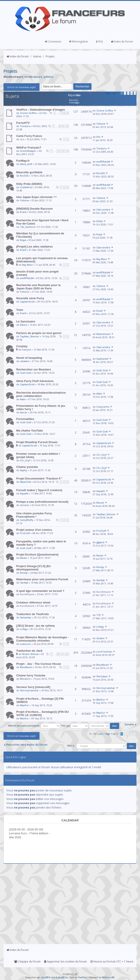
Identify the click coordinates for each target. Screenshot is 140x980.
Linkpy (24, 629)
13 (63, 151)
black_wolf (26, 164)
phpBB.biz (63, 977)
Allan (23, 399)
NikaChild (25, 482)
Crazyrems (103, 407)
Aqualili (24, 493)
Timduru (25, 126)
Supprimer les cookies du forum (66, 961)
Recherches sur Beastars (34, 369)
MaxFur (24, 705)
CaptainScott (27, 302)
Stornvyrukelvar (29, 690)
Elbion (24, 325)
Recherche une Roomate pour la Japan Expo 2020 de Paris (38, 287)
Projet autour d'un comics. (34, 530)
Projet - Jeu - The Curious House (39, 664)
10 (67, 126)
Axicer (24, 412)
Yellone (101, 124)
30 (58, 654)
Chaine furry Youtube (31, 675)
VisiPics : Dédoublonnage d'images (41, 110)
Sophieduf (102, 359)
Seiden (100, 638)
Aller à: (71, 746)
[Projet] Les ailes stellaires (34, 247)
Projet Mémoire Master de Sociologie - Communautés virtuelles (42, 639)
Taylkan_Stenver (30, 336)
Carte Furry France (29, 136)
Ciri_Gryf (25, 460)
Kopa (23, 240)
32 (67, 654)
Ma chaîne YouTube (30, 431)
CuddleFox (26, 187)
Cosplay (22, 346)
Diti (98, 137)
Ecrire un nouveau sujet (22, 87)
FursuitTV (23, 123)
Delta (99, 221)
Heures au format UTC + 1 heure (112, 961)
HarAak (24, 583)
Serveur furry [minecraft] (33, 687)
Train (20, 310)
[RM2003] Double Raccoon (34, 209)
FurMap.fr (23, 161)
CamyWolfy (27, 520)
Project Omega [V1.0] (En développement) (34, 568)
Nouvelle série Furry (30, 298)
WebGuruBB (108, 977)
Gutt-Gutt (26, 373)
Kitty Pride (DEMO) (29, 184)
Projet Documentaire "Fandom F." (39, 479)
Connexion (53, 42)
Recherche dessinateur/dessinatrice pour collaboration (41, 394)
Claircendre (103, 210)
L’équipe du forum (27, 961)
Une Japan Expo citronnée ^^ (37, 197)
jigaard (100, 542)
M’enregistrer (79, 42)
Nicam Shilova (30, 654)
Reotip (24, 573)
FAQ (100, 42)
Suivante (129, 724)
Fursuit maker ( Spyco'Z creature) (39, 490)
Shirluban (102, 676)
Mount (100, 503)
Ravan (23, 558)
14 (67, 151)
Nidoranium (103, 334)
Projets (50, 56)
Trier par (75, 726)
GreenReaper (28, 151)
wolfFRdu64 (103, 162)
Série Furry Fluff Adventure (35, 381)
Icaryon (27, 349)
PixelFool (82, 977)
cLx (22, 139)
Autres (37, 56)
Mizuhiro (25, 679)
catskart (25, 361)
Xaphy (23, 470)
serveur (25, 505)
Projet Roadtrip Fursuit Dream (37, 442)
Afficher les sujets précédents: (34, 726)
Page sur (112, 93)
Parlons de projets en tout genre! (39, 333)
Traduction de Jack (29, 651)
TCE (99, 615)
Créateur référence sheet (33, 602)
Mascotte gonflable (29, 172)
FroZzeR (25, 533)
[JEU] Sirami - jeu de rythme (36, 626)
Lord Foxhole (104, 652)
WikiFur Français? (29, 148)
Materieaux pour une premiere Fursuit (42, 579)
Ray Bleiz (27, 265)
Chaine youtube (27, 467)
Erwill (23, 212)
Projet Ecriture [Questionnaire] (37, 555)
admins (48, 77)
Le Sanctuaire (26, 321)
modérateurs (33, 77)
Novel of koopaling (29, 358)
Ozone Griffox (28, 113)
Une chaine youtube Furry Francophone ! (34, 515)
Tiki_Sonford (27, 227)
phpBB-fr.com (48, 977)
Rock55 (24, 176)
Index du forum (122, 42)
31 (63, 654)
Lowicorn (25, 644)
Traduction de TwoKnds (32, 614)
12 (58, 151)
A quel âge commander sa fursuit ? (40, 591)
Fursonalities (25, 419)
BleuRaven (26, 667)
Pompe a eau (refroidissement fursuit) (42, 502)
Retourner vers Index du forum (27, 745)
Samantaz (26, 617)
